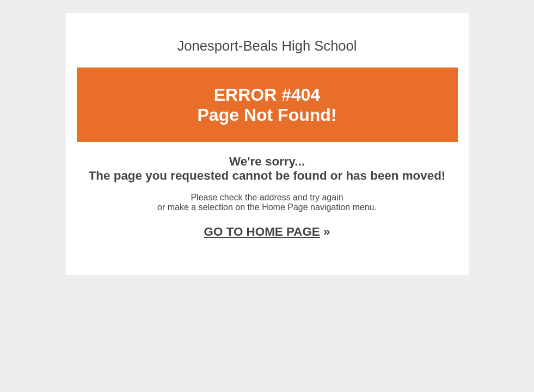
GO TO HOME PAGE (262, 232)
